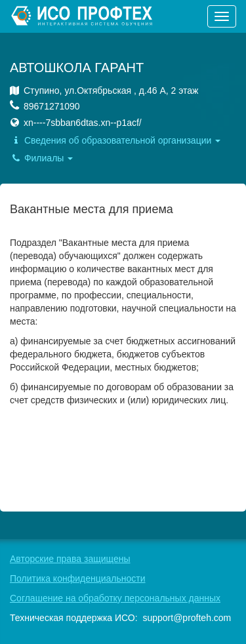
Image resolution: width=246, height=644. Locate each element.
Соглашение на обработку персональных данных (115, 598)
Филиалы (41, 158)
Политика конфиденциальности (78, 578)
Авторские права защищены (70, 559)
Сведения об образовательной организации (115, 140)
